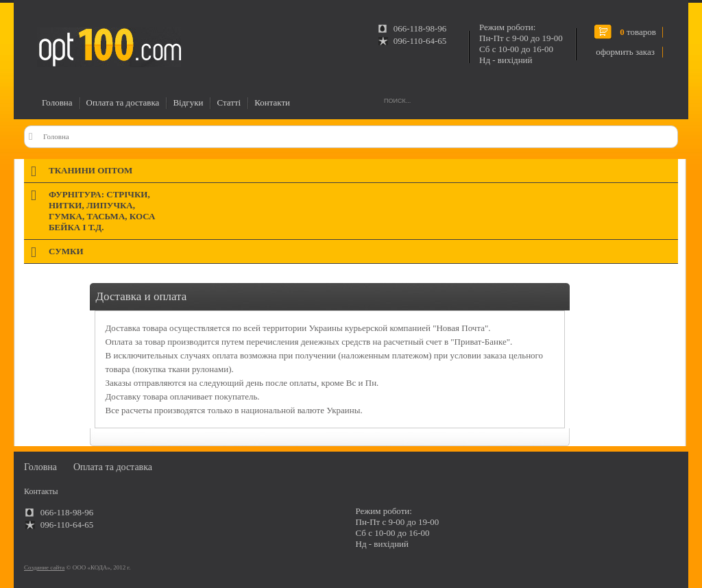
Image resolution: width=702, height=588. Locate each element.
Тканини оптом (90, 170)
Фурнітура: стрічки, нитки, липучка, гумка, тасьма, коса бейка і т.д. (102, 211)
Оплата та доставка (123, 102)
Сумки (66, 251)
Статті (229, 102)
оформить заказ (625, 52)
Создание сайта (44, 567)
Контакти (272, 102)
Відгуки (188, 102)
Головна (57, 102)
